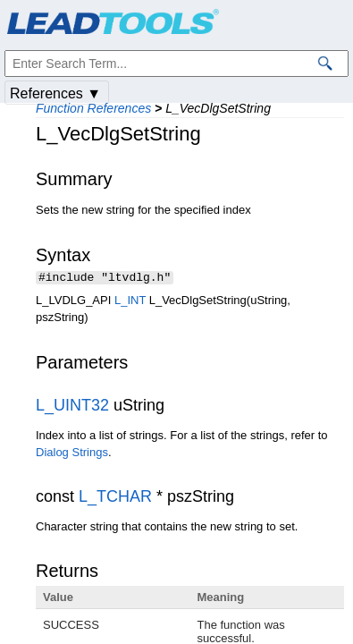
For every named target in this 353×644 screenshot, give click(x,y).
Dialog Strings (72, 454)
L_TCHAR (115, 498)
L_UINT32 (72, 407)
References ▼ (55, 93)
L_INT (130, 302)
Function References (93, 108)
